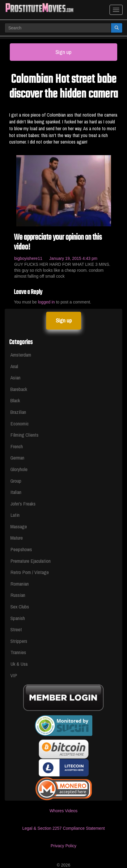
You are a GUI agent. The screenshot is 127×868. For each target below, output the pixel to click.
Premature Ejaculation (30, 561)
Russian (18, 595)
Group (16, 481)
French (17, 446)
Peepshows (21, 549)
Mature (17, 538)
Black (15, 400)
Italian (16, 492)
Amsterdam (21, 355)
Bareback (19, 389)
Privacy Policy (64, 846)
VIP (14, 675)
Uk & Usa (19, 664)
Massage (19, 526)
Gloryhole (19, 469)
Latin (15, 515)
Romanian (20, 584)
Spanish (18, 618)
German (17, 458)
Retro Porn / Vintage (30, 572)
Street (16, 629)
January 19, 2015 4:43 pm (73, 258)
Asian (15, 377)
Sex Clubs (20, 607)
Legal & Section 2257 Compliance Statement (64, 828)
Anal (14, 366)
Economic (20, 423)
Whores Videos (64, 811)
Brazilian (18, 412)
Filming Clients (24, 435)
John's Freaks (23, 504)
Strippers (19, 641)
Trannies (18, 652)
